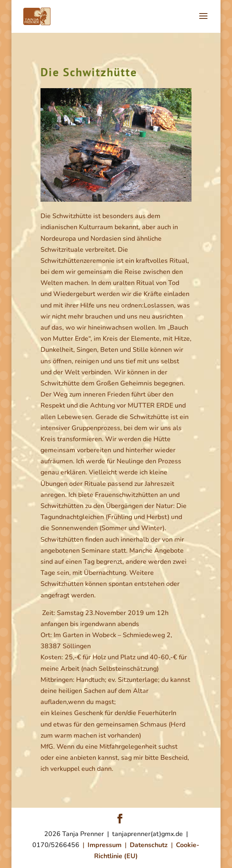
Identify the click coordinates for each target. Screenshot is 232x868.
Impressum (106, 845)
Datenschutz (150, 845)
